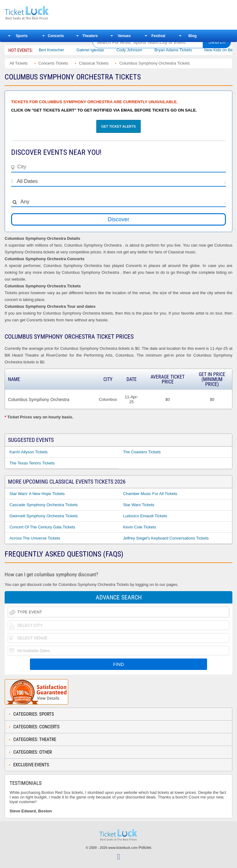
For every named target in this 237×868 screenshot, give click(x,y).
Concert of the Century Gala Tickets (42, 527)
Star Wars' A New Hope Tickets (37, 494)
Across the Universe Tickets (35, 538)
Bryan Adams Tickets (182, 50)
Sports (22, 36)
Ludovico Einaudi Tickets (145, 516)
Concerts (56, 36)
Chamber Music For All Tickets (150, 494)
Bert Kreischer (60, 50)
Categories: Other (33, 752)
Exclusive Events (31, 765)
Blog (192, 36)
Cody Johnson (138, 50)
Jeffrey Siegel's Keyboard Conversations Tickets (166, 538)
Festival (158, 36)
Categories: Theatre (35, 739)
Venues (124, 36)
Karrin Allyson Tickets (29, 452)
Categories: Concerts (36, 727)
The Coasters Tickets (142, 452)
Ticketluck (44, 13)
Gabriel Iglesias (99, 50)
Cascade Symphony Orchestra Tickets (44, 505)
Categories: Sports (34, 714)
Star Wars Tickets (139, 505)
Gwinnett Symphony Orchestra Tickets (44, 516)
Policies (145, 848)
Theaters (90, 36)
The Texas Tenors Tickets (32, 463)
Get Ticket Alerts (118, 126)
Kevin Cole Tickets (140, 527)
